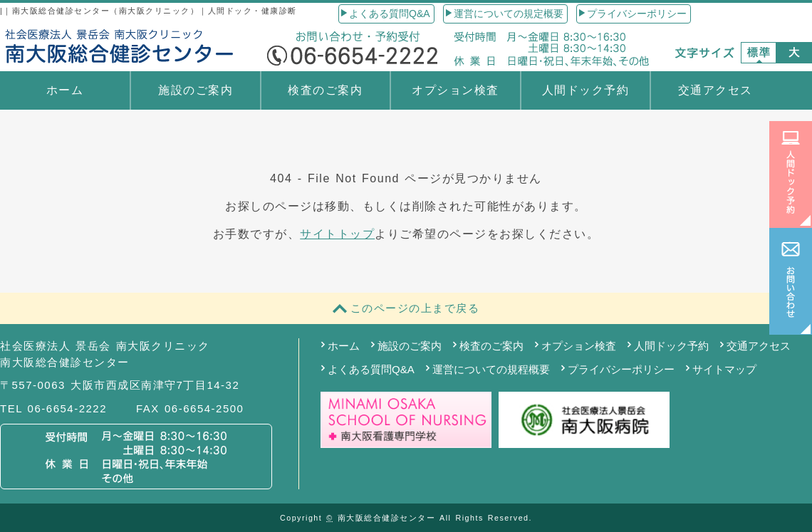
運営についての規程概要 (491, 369)
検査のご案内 (325, 90)
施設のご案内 (196, 90)
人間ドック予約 (586, 90)
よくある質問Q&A (390, 14)
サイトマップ (724, 369)
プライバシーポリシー (637, 14)
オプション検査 (456, 90)
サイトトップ (337, 234)
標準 (759, 53)
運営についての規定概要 (509, 14)
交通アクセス (715, 90)
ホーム (65, 90)
